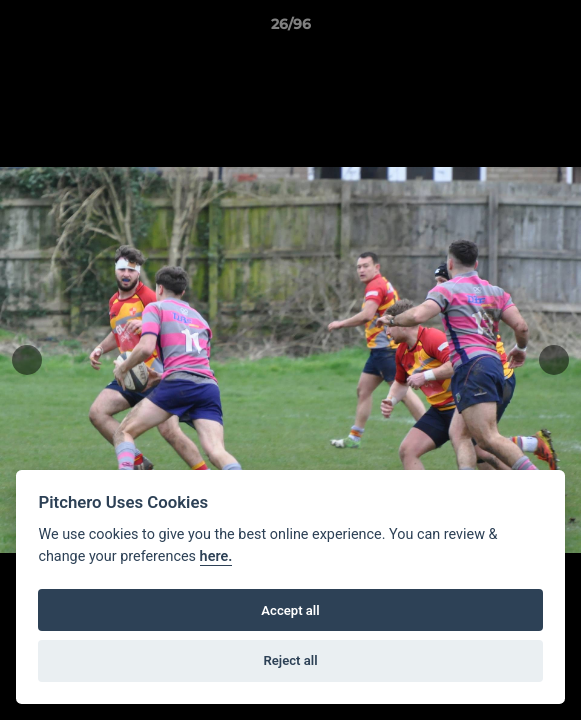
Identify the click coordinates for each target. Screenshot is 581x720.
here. (216, 556)
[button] (557, 29)
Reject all (290, 660)
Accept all (290, 610)
